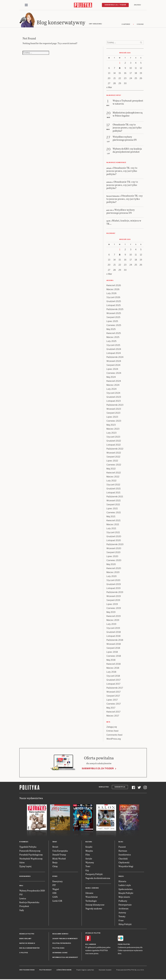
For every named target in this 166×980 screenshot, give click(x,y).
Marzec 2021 (113, 524)
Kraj (21, 886)
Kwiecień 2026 (114, 285)
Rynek (55, 876)
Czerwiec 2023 (114, 421)
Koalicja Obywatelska (29, 902)
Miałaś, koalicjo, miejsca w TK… (124, 222)
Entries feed (112, 731)
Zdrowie (89, 893)
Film (88, 855)
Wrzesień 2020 (114, 548)
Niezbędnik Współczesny (31, 859)
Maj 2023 (111, 425)
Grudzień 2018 (114, 632)
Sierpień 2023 (113, 413)
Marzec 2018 (113, 668)
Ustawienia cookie (60, 953)
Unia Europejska (60, 851)
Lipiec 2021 (112, 509)
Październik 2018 (115, 640)
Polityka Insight (45, 970)
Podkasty (123, 901)
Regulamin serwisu (60, 934)
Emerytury (58, 881)
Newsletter (104, 787)
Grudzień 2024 (114, 349)
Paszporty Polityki (94, 874)
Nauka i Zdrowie (92, 888)
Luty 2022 (111, 481)
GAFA (55, 897)
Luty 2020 (112, 576)
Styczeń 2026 (113, 297)
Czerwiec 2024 (114, 373)
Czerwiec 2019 (114, 608)
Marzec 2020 (113, 572)
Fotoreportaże (125, 905)
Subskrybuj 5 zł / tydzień (115, 5)
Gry (87, 870)
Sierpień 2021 (113, 505)
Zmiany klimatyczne (95, 905)
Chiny (55, 866)
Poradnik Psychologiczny (31, 855)
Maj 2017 (111, 708)
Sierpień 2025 (113, 317)
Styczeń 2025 (113, 345)
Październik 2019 (115, 592)
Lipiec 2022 (112, 461)
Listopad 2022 (114, 445)
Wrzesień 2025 (114, 313)
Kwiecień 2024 (114, 381)
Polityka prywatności (62, 943)
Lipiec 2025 (112, 321)
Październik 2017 (115, 688)
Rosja (55, 862)
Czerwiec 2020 (114, 560)
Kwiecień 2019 (114, 616)
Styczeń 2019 (113, 628)
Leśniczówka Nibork (64, 970)
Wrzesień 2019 (114, 596)
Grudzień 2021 (114, 489)
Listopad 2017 (113, 684)
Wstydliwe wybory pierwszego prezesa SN (121, 211)
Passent (122, 847)
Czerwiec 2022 (114, 465)
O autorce (126, 24)
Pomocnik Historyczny (30, 851)
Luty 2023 (111, 433)
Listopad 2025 (114, 305)
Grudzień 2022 (114, 441)
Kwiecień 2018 (114, 664)
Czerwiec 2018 (114, 656)
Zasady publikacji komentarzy (65, 939)
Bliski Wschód (59, 859)
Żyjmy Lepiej (25, 866)
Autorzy (122, 912)
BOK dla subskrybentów (30, 948)
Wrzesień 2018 (114, 644)
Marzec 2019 (113, 620)
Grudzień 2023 (114, 397)
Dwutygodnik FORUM (27, 970)
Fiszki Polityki (124, 944)
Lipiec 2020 (112, 556)
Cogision (84, 970)
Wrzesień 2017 (114, 692)
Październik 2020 (115, 544)
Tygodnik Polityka (28, 847)
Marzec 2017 (113, 716)
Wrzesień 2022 (114, 453)
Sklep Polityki (125, 924)
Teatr (88, 866)
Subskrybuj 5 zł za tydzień (98, 768)
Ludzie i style (125, 885)
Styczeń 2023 (113, 437)
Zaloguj (137, 5)
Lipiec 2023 (112, 417)
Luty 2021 (111, 528)
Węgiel (56, 889)
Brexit (55, 847)
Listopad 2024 (114, 353)
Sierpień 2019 (113, 600)
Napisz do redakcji (27, 943)
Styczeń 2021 (113, 532)
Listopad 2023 (114, 401)
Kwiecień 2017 (113, 712)
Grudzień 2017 (114, 680)
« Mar (109, 87)
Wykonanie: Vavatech (105, 970)
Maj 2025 (111, 329)
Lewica (23, 898)
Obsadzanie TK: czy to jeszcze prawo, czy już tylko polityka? (122, 171)
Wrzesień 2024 (114, 361)
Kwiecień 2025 (114, 333)
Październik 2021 (115, 497)
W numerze (24, 842)
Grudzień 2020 (114, 536)
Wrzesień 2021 (114, 501)
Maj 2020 (111, 564)
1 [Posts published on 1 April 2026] (120, 63)
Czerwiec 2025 (114, 325)
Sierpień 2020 (113, 552)
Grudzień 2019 (114, 584)
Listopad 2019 (113, 588)
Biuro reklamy (25, 939)
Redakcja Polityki (27, 934)
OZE (54, 893)
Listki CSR (57, 901)
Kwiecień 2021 (113, 520)
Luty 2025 (111, 341)
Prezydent (24, 906)
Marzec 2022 (113, 477)
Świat (55, 842)
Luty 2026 (111, 293)
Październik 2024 (115, 357)
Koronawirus (25, 876)
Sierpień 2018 (113, 648)
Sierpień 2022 (113, 457)
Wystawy (90, 862)
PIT (54, 885)
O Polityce (24, 953)
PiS (21, 894)
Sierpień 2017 (113, 696)
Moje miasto (124, 897)
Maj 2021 (111, 516)
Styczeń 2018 (113, 676)
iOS (87, 944)
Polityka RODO (58, 948)
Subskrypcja (120, 787)
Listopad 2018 (113, 636)
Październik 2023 (115, 405)
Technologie (91, 901)
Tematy (122, 916)
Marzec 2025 (113, 337)
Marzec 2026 (113, 289)
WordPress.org (114, 739)
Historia (122, 881)
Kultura (89, 842)
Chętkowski (124, 862)
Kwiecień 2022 (114, 473)
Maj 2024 (111, 377)
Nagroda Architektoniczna (98, 878)
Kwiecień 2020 (114, 568)
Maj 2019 (111, 612)
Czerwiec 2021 (114, 513)
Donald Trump (59, 855)
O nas (121, 920)
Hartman (123, 851)
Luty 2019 (111, 624)
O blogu (140, 24)
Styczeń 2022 (113, 485)
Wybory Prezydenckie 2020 (32, 891)
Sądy (22, 910)
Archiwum (123, 908)
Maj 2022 (111, 469)
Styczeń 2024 (113, 393)
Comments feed (114, 735)
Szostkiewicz (125, 855)
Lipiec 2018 (112, 652)
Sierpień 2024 (113, 365)
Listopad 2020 (114, 540)
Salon (22, 862)
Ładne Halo (91, 970)
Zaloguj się (112, 727)
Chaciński (123, 859)
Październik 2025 (115, 309)
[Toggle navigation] (26, 5)
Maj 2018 (111, 660)
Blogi (121, 842)
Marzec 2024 (113, 385)
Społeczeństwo (125, 889)
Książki (89, 847)
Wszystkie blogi (126, 866)
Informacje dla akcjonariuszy (65, 957)
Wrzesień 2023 (114, 409)
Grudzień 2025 (114, 301)
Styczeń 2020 (113, 580)
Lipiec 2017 (112, 700)
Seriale (89, 859)
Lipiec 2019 (112, 604)
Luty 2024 (111, 389)
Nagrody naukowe (94, 908)
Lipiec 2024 (112, 369)
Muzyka (89, 851)
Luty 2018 (111, 672)
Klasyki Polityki (126, 893)
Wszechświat (92, 897)
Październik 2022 (115, 449)
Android (93, 944)
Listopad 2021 (113, 493)
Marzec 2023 (113, 429)
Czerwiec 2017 (114, 704)
